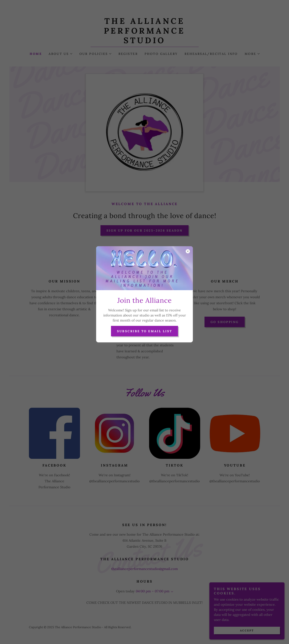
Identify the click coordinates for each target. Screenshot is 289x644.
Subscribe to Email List (145, 331)
